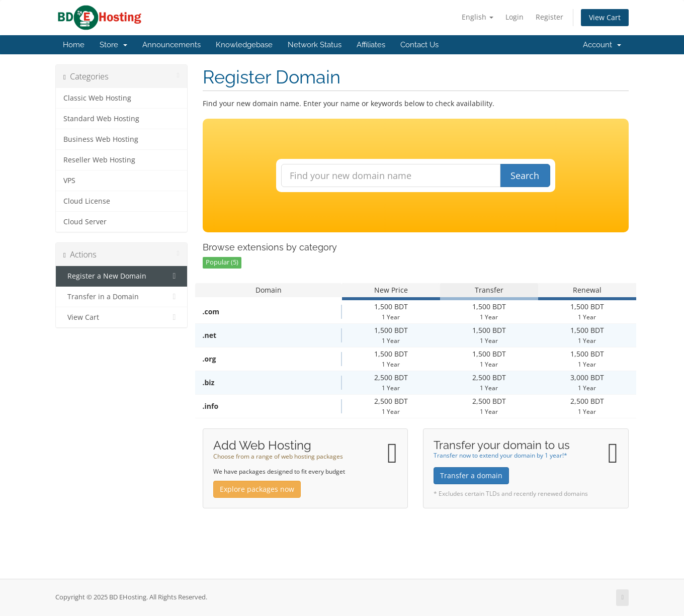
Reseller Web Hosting (99, 160)
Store (113, 45)
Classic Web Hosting (97, 98)
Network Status (315, 45)
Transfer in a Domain (121, 297)
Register (549, 17)
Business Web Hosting (101, 139)
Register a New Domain (121, 276)
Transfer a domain (471, 475)
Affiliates (371, 45)
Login (515, 17)
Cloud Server (85, 222)
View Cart (605, 17)
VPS (69, 181)
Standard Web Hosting (101, 119)
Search (525, 175)
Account (602, 45)
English (478, 17)
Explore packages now (257, 489)
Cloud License (87, 201)
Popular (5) (222, 262)
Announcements (172, 45)
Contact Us (419, 45)
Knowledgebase (244, 45)
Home (74, 45)
